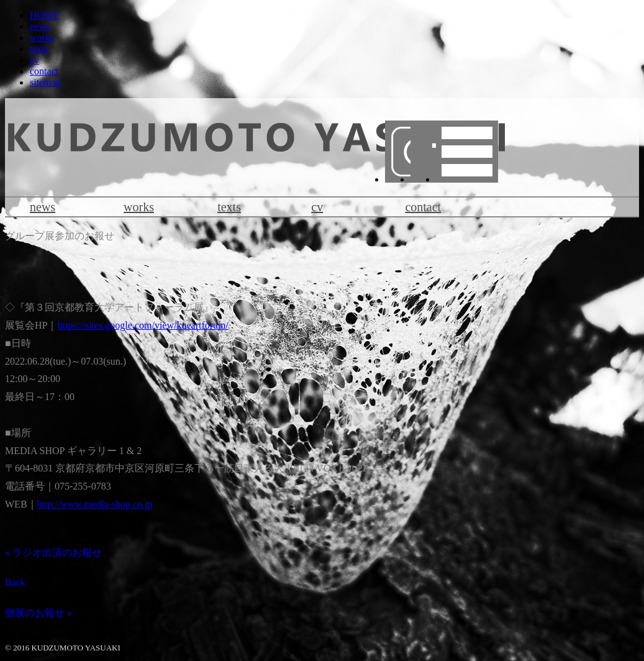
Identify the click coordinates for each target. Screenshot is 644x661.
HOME (44, 15)
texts (39, 49)
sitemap (45, 82)
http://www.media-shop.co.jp (95, 504)
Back (15, 582)
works (42, 38)
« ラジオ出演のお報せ (53, 553)
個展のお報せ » (39, 613)
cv (34, 60)
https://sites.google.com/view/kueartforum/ (143, 325)
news (40, 26)
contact (44, 71)
